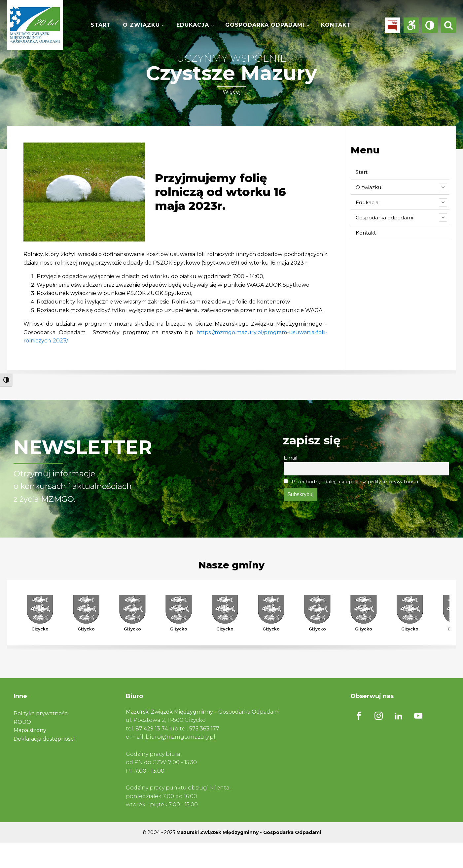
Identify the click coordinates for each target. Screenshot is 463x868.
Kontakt (336, 25)
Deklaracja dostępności (44, 739)
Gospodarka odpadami (265, 25)
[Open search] (448, 25)
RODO (22, 722)
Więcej (231, 92)
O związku (141, 25)
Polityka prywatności (41, 713)
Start (101, 25)
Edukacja (193, 25)
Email (290, 458)
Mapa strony (30, 730)
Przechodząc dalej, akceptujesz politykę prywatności (351, 482)
